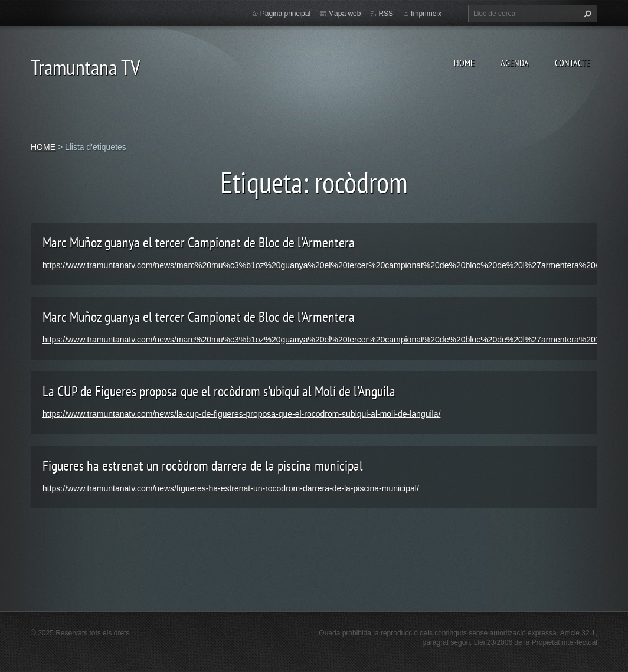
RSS (386, 14)
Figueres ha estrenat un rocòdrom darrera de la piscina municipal (203, 466)
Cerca (586, 14)
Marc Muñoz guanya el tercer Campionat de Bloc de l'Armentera (199, 242)
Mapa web (344, 14)
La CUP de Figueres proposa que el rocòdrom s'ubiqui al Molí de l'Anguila (219, 391)
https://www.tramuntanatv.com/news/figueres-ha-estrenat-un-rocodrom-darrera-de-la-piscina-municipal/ (231, 488)
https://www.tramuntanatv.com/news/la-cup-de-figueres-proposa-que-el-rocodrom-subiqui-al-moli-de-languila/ (241, 414)
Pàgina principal (285, 14)
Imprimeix (426, 14)
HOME (464, 63)
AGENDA (515, 63)
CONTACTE (573, 63)
